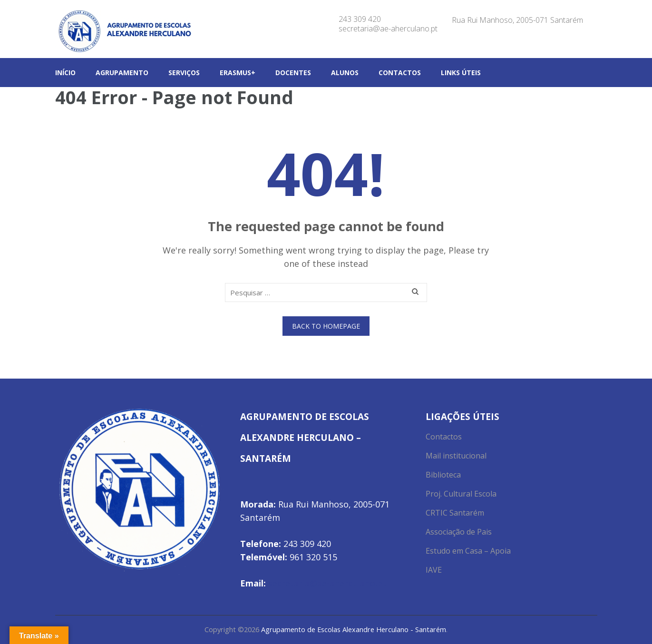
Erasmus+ (238, 73)
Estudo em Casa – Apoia (468, 551)
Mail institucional (456, 456)
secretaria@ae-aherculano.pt (388, 29)
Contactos (400, 73)
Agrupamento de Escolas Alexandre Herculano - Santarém (354, 629)
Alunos (345, 73)
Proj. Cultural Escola (461, 494)
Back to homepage (326, 326)
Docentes (293, 73)
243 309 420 (360, 19)
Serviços (184, 73)
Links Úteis (461, 73)
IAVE (434, 570)
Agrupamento (122, 73)
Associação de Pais (459, 532)
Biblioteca (443, 475)
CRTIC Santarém (455, 513)
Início (65, 73)
